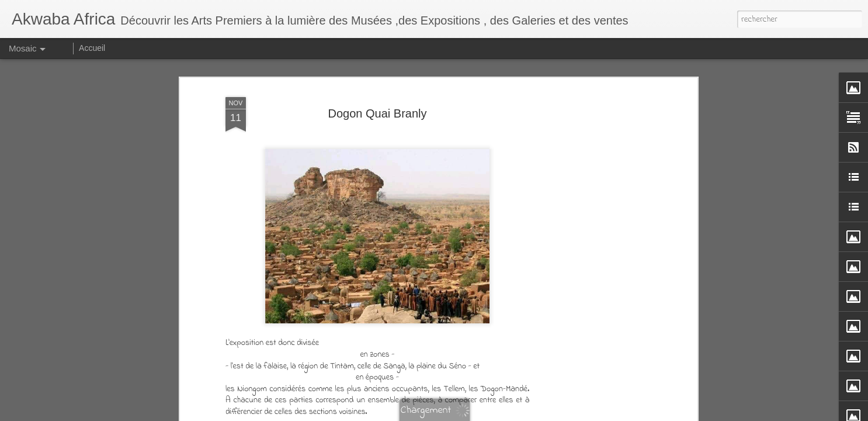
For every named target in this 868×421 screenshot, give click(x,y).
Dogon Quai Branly (378, 74)
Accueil (92, 48)
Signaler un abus (596, 413)
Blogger (557, 413)
